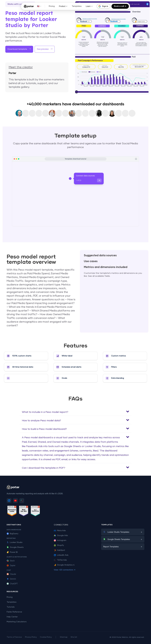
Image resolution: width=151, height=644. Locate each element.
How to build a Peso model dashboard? (44, 429)
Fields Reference (14, 612)
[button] (45, 49)
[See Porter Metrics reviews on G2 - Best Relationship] (35, 511)
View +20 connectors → (65, 570)
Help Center (12, 617)
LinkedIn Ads (61, 555)
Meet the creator (21, 67)
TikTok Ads (60, 560)
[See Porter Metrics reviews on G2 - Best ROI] (24, 511)
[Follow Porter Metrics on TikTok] (22, 501)
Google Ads (61, 535)
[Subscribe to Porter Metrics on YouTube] (15, 501)
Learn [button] (89, 6)
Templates (77, 6)
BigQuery (12, 534)
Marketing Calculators (17, 622)
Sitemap (64, 637)
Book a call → (120, 6)
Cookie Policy (46, 637)
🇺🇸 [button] (39, 6)
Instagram (60, 540)
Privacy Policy (31, 637)
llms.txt (74, 637)
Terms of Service (14, 637)
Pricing (52, 6)
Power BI (12, 552)
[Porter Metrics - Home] (29, 6)
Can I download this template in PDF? (44, 468)
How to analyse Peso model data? (41, 421)
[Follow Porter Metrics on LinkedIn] (9, 501)
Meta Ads (60, 531)
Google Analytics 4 (64, 565)
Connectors (61, 525)
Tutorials (11, 607)
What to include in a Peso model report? (45, 412)
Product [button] (63, 6)
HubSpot (59, 550)
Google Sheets (15, 547)
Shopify (59, 545)
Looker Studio (15, 542)
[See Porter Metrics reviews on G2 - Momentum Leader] (12, 511)
